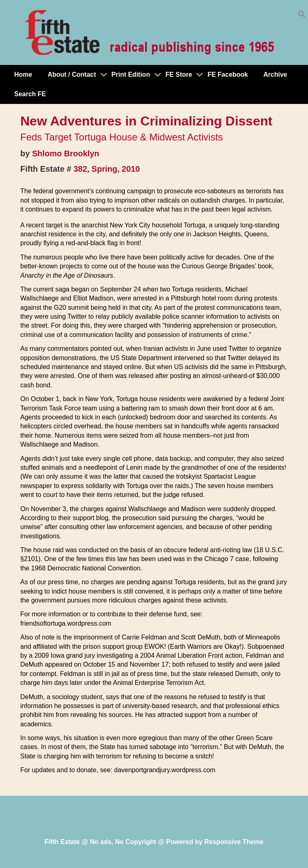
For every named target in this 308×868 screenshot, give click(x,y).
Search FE (30, 94)
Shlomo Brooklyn (66, 153)
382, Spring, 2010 (107, 169)
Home (23, 74)
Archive (275, 74)
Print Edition (131, 74)
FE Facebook (228, 74)
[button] (302, 16)
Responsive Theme (234, 842)
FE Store (179, 74)
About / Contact (72, 74)
